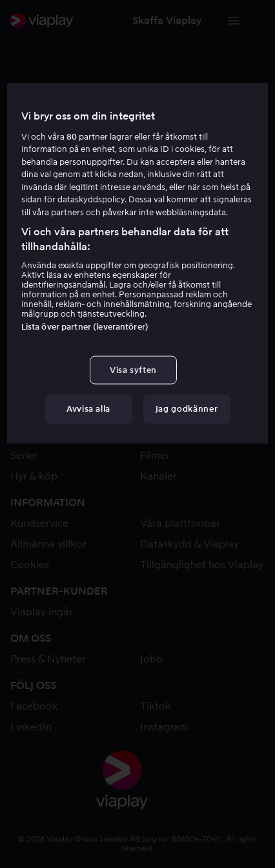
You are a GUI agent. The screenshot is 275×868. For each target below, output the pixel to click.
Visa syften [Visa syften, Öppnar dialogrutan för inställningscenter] (133, 370)
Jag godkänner (187, 409)
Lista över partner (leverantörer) (85, 327)
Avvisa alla (88, 409)
